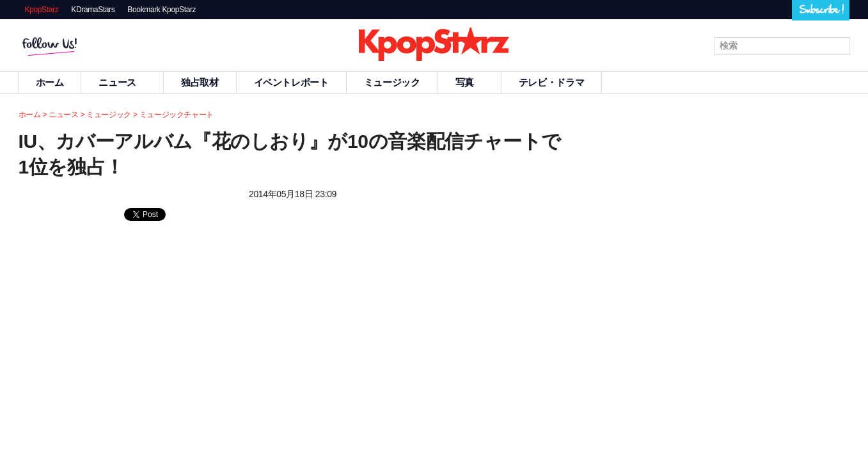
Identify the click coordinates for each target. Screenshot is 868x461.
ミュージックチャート (177, 115)
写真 (470, 82)
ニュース (122, 82)
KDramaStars (93, 10)
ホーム (50, 82)
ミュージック (392, 82)
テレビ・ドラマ (551, 82)
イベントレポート (291, 82)
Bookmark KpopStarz (162, 10)
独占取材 (200, 82)
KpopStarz (42, 10)
